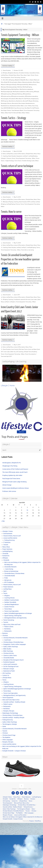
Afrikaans (5, 73)
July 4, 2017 (17, 295)
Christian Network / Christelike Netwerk (15, 638)
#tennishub (15, 103)
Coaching (5, 156)
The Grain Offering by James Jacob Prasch (15, 472)
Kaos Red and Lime (19, 108)
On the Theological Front (11, 667)
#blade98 (23, 80)
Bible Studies (7, 649)
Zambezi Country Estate (12, 600)
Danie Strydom (7, 70)
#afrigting (12, 80)
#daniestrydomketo (27, 82)
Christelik (21, 73)
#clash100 (7, 82)
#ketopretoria (33, 85)
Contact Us (6, 675)
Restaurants (8, 631)
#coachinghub (14, 82)
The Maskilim (6, 737)
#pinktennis (19, 101)
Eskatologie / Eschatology (10, 713)
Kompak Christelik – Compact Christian (14, 751)
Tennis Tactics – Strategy (13, 118)
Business (16, 73)
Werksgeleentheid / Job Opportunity (15, 618)
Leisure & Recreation (19, 154)
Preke (6, 578)
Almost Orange (7, 485)
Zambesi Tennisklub (10, 602)
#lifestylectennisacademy (18, 96)
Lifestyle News (12, 75)
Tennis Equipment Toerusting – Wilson (20, 35)
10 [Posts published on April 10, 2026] (27, 510)
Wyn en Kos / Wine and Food (12, 625)
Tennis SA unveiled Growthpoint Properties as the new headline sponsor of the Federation (20, 259)
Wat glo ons (8, 580)
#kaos (38, 82)
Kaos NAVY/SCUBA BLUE (7, 108)
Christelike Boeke (10, 576)
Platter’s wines (9, 627)
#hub (34, 82)
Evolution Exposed (9, 662)
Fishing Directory (9, 540)
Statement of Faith (9, 671)
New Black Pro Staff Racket (32, 108)
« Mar (3, 521)
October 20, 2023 (18, 70)
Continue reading (8, 66)
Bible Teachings (8, 651)
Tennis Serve (24, 250)
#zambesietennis (30, 103)
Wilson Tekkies (26, 113)
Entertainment (8, 534)
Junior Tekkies (28, 106)
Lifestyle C (4, 158)
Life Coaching (20, 352)
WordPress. (38, 821)
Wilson (37, 161)
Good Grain (8, 640)
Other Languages (8, 740)
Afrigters (7, 596)
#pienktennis (12, 101)
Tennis (33, 75)
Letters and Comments (10, 664)
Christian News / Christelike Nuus (13, 642)
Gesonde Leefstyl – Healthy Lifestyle (14, 702)
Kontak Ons (6, 556)
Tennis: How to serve (11, 212)
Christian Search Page (9, 735)
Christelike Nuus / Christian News (14, 573)
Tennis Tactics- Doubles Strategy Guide (25, 161)
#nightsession (35, 99)
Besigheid (11, 73)
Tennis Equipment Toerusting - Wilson (26, 158)
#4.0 (7, 80)
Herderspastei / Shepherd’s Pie (12, 463)
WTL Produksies (9, 582)
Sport (25, 75)
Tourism (6, 545)
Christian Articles (9, 653)
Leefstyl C (25, 156)
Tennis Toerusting (15, 78)
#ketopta (3, 87)
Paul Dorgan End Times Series (11, 479)
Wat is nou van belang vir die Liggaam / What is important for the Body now (23, 817)
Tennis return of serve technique (17, 166)
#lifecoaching (30, 92)
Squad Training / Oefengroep (13, 616)
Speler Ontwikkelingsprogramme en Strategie (18, 613)
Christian (27, 73)
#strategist (4, 103)
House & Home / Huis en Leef (12, 536)
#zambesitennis (5, 106)
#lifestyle (37, 92)
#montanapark (5, 99)
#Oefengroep (5, 101)
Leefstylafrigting (33, 156)
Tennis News (8, 609)
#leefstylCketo (15, 89)
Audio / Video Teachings (11, 647)
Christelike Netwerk (10, 567)
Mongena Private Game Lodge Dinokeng (14, 482)
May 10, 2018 (17, 197)
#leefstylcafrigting (6, 89)
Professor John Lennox (9, 491)
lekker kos (13, 352)
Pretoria (9, 158)
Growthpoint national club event (22, 299)
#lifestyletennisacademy (31, 96)
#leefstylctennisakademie (26, 89)
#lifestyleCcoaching (6, 94)
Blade (22, 106)
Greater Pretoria (9, 607)
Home (38, 73)
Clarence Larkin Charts (10, 656)
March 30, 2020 (18, 151)
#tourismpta (22, 103)
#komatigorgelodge (12, 87)
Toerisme (23, 78)
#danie (20, 82)
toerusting (31, 250)
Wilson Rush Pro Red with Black (13, 113)
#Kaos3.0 (3, 85)
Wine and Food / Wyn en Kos (11, 700)
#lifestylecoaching (6, 96)
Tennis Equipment (6, 78)
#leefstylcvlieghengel (7, 92)
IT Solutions (7, 542)
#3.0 (4, 80)
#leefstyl (20, 87)
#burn (27, 80)
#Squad (30, 101)
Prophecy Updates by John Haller (12, 475)
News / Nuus (20, 75)
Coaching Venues (9, 598)
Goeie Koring (9, 569)
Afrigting (11, 202)
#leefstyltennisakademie (19, 92)
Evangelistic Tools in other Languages (15, 644)
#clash (31, 80)
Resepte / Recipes (9, 711)
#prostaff (25, 101)
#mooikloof (12, 99)
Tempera (32, 821)
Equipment (19, 156)
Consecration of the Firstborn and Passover (15, 469)
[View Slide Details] (22, 373)
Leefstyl (33, 202)
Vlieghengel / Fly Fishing (10, 466)
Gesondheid (33, 73)
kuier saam (34, 299)
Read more (21, 432)
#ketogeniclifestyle (11, 85)
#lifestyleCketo (27, 94)
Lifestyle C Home (8, 531)
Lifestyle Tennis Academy (30, 352)
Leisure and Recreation (10, 538)
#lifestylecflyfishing (17, 94)
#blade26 (17, 80)
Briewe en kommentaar (11, 571)
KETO (29, 202)
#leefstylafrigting (27, 87)
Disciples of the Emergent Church (13, 660)
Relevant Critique (9, 669)
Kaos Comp (35, 106)
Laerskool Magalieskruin (11, 605)
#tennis (9, 103)
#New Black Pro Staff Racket (23, 99)
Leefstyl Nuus (5, 75)
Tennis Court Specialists (11, 611)
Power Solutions (7, 549)
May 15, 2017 (17, 345)
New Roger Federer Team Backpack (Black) (12, 110)
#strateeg (36, 101)
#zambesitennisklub (15, 106)
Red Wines (7, 629)
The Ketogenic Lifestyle (10, 724)
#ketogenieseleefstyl (23, 85)
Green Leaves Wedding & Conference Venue (16, 488)
